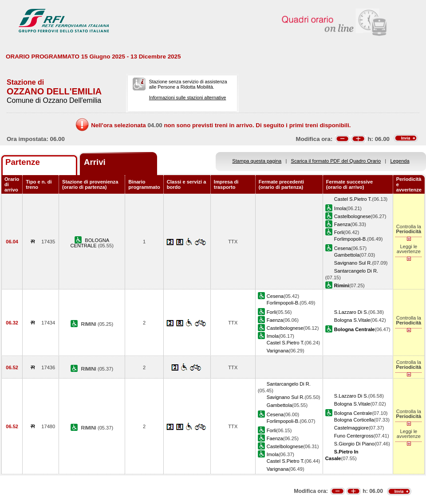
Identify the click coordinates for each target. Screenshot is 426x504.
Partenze (23, 162)
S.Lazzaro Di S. (351, 312)
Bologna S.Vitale (352, 320)
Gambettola (347, 255)
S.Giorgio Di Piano (354, 444)
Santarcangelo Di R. (356, 271)
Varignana (278, 351)
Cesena (343, 248)
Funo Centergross (354, 436)
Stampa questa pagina (257, 161)
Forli (339, 232)
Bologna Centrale (353, 413)
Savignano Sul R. (353, 263)
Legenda (400, 161)
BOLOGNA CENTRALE (90, 243)
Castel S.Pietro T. (353, 199)
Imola (340, 208)
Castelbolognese (353, 216)
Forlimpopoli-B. (351, 239)
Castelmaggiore (351, 428)
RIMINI (89, 324)
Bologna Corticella (354, 420)
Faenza (342, 224)
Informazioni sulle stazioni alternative (188, 98)
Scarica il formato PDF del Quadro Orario (336, 161)
